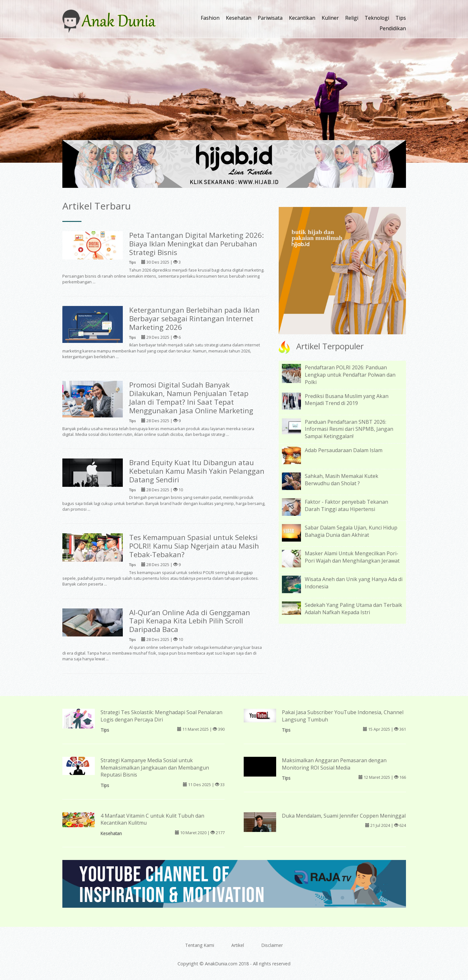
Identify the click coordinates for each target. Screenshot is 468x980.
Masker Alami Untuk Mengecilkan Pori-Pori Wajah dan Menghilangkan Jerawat (352, 557)
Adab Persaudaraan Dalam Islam (344, 450)
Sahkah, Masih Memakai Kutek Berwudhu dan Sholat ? (342, 480)
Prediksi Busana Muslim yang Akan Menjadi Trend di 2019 (347, 400)
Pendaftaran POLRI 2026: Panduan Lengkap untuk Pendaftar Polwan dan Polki (350, 375)
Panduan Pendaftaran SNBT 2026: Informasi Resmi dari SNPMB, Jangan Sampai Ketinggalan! (349, 429)
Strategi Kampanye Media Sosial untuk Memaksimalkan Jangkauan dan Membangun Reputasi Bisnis (155, 768)
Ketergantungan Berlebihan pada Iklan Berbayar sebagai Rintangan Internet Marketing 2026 (194, 319)
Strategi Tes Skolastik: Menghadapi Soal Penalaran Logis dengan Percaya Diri (161, 716)
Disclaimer (272, 945)
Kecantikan (302, 18)
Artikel (238, 945)
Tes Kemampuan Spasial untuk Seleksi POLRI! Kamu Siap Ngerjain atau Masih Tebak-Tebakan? (194, 546)
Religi (352, 18)
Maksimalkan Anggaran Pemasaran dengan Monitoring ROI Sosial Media (334, 764)
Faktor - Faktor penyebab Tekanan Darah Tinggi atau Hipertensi (346, 505)
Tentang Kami (200, 945)
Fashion (210, 18)
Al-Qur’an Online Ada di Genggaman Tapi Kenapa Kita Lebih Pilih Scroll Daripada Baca (190, 621)
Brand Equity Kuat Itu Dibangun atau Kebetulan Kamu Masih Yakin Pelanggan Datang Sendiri (197, 471)
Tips (401, 18)
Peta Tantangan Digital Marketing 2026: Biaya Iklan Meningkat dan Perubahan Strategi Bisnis (196, 244)
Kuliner (330, 18)
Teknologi (377, 18)
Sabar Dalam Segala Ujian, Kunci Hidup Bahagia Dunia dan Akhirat (351, 531)
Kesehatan (239, 18)
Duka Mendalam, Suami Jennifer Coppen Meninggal (344, 816)
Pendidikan (393, 28)
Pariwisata (270, 18)
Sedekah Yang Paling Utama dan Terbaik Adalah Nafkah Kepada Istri (353, 609)
